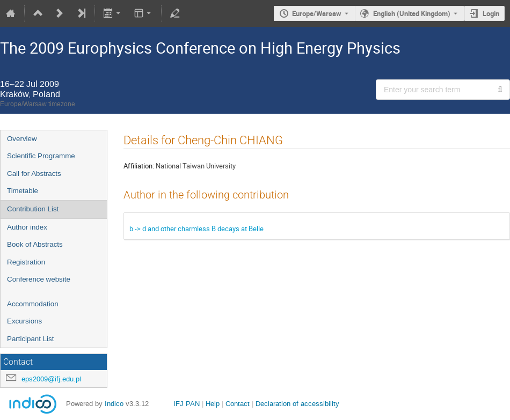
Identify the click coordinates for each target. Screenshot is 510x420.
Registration (26, 262)
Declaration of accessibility (297, 404)
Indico (114, 404)
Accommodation (33, 304)
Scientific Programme (41, 156)
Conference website (39, 279)
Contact (238, 404)
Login (491, 13)
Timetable (23, 191)
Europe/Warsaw (317, 13)
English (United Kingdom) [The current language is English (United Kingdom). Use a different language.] (412, 13)
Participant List (30, 339)
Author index (27, 227)
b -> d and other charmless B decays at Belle (196, 229)
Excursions (24, 321)
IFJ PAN (187, 404)
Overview (22, 139)
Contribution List (33, 209)
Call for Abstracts (34, 174)
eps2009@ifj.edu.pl (51, 379)
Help (213, 404)
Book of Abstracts (35, 244)
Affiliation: (139, 166)
